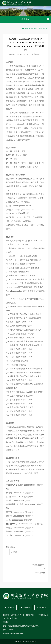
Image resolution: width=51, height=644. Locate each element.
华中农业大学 (12, 618)
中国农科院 (30, 615)
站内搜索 (41, 608)
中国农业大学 (43, 615)
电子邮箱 (26, 608)
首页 (27, 28)
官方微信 (10, 608)
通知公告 (42, 28)
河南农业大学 (16, 615)
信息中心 (34, 28)
